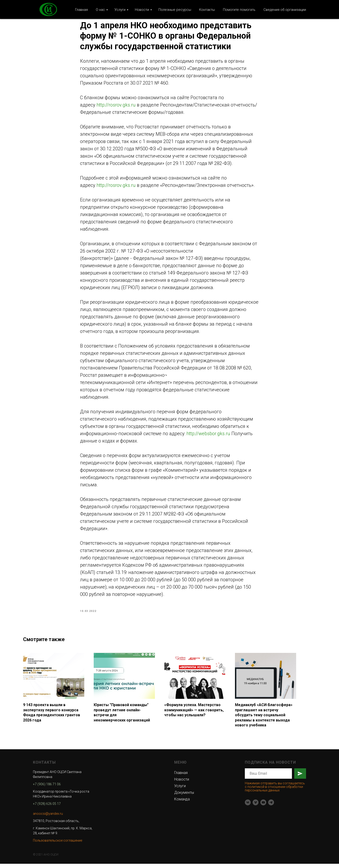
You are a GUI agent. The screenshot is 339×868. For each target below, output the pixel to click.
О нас (100, 10)
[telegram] (271, 807)
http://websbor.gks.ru (208, 436)
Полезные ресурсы (175, 10)
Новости (142, 10)
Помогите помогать (239, 10)
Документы (184, 796)
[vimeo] (256, 807)
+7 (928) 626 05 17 (47, 808)
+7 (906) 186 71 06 (47, 788)
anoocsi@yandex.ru (48, 818)
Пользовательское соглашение (58, 844)
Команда (182, 803)
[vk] (248, 807)
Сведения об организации (285, 10)
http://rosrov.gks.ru (116, 107)
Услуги (120, 10)
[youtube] (263, 807)
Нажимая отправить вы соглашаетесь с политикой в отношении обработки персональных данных (275, 791)
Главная (81, 10)
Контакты (207, 10)
